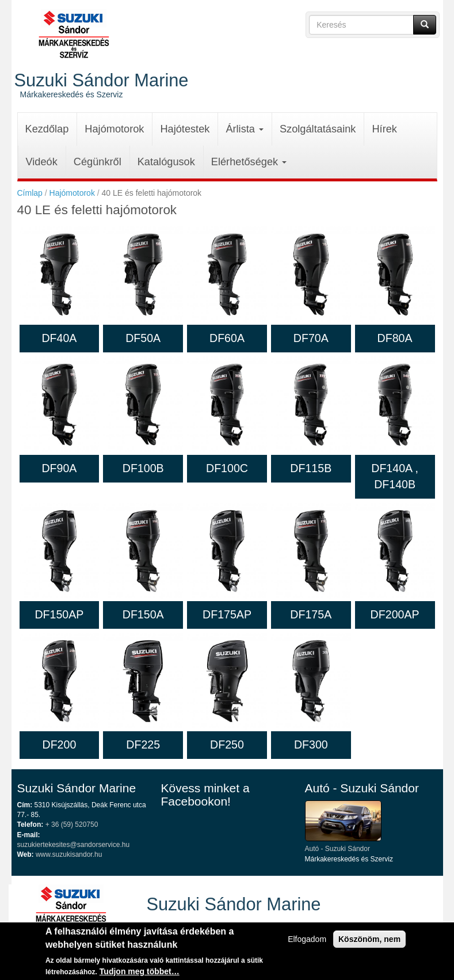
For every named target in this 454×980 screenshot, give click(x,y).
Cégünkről (98, 162)
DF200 (59, 745)
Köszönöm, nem (369, 941)
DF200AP (395, 614)
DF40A (59, 338)
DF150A (143, 614)
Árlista (245, 129)
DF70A (311, 338)
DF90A (59, 468)
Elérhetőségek (249, 162)
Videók (42, 162)
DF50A (143, 338)
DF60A (227, 338)
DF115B (311, 468)
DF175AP (227, 614)
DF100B (143, 468)
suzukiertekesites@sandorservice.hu (74, 845)
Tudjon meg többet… (140, 974)
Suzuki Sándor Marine (102, 80)
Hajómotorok (114, 129)
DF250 (227, 745)
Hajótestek (185, 129)
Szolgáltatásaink (318, 129)
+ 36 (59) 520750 (72, 825)
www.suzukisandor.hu (69, 854)
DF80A (395, 338)
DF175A (311, 614)
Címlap (30, 193)
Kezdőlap (47, 129)
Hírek (384, 129)
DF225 (143, 745)
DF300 (311, 745)
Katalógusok (166, 162)
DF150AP (59, 614)
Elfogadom (307, 941)
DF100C (227, 468)
